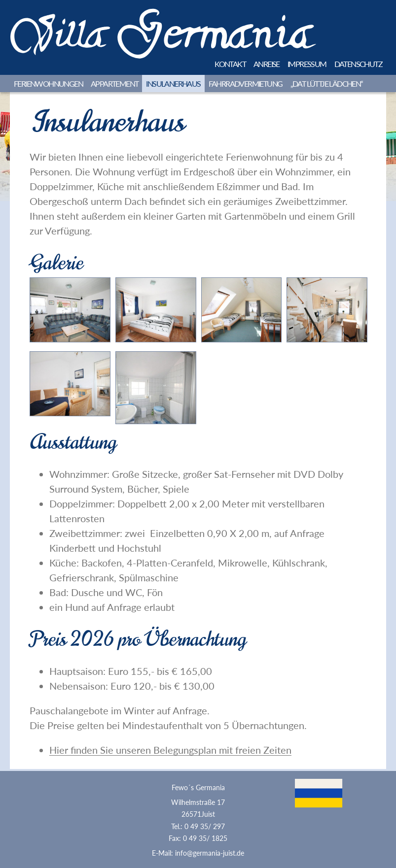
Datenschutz (358, 64)
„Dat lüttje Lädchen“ (327, 83)
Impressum (307, 64)
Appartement (114, 83)
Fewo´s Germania (198, 788)
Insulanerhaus (173, 83)
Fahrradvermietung (246, 83)
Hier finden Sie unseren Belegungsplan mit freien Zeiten (170, 750)
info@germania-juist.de (210, 853)
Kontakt (230, 64)
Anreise (267, 64)
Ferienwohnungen (48, 83)
